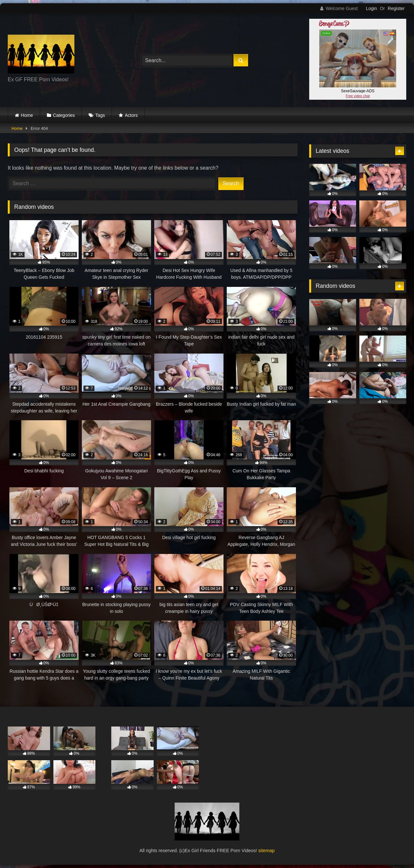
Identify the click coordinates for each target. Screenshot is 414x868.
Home (27, 115)
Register (396, 8)
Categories (64, 115)
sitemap (267, 851)
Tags (100, 115)
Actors (131, 115)
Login (371, 8)
